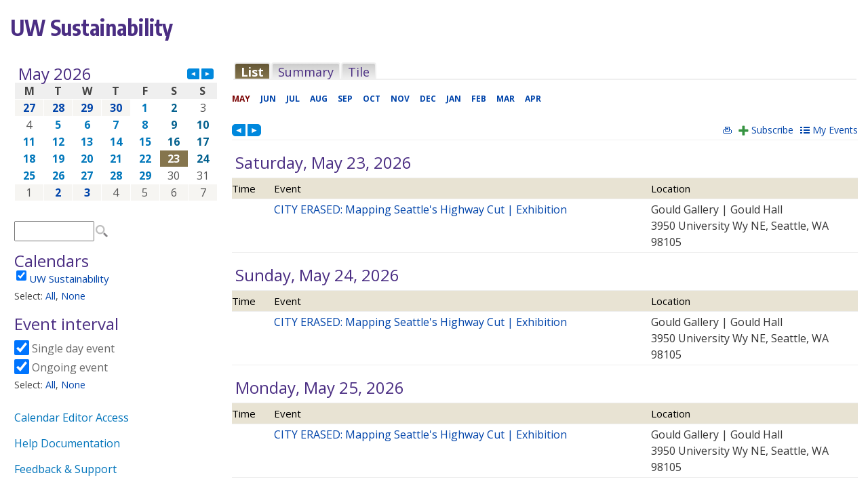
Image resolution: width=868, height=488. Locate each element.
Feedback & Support (65, 469)
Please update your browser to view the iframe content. (116, 133)
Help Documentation (67, 443)
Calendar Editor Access (72, 418)
